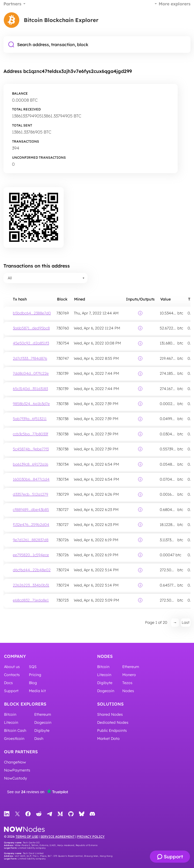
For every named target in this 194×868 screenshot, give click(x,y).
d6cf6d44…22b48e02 (32, 570)
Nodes (105, 656)
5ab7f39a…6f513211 (30, 419)
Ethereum (131, 667)
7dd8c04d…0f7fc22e (31, 373)
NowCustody (16, 778)
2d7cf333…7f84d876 (30, 358)
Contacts (12, 675)
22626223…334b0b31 (31, 585)
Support (11, 691)
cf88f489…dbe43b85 (31, 510)
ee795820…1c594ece (31, 555)
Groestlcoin (14, 739)
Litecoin (104, 675)
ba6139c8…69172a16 (31, 464)
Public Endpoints (112, 730)
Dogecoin (106, 691)
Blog (33, 683)
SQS (33, 667)
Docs (8, 683)
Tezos (127, 683)
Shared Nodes (110, 714)
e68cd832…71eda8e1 (31, 600)
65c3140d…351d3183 (30, 389)
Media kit (37, 691)
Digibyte (105, 683)
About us (12, 667)
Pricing (35, 675)
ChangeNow (15, 762)
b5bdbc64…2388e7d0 (32, 313)
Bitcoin (103, 667)
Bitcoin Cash (15, 730)
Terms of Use (27, 837)
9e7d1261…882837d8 (31, 540)
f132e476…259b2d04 (31, 525)
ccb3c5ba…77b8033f (31, 434)
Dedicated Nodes (113, 722)
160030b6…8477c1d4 (31, 479)
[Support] (170, 857)
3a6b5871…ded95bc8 (31, 328)
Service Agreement (58, 837)
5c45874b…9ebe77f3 (31, 449)
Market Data (108, 739)
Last (186, 622)
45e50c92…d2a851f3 (31, 343)
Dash (39, 739)
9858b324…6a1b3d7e (31, 404)
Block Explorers (25, 704)
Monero (129, 675)
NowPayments (17, 770)
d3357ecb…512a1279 (31, 494)
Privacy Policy (91, 837)
